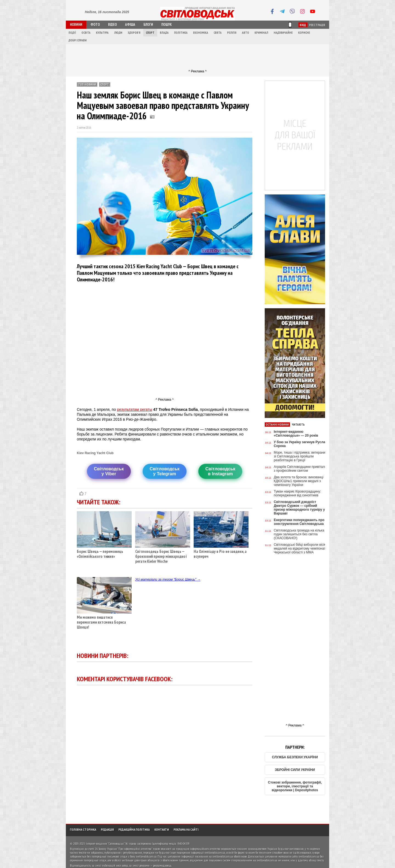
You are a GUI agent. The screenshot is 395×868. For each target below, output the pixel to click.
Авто (246, 33)
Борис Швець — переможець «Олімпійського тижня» (104, 552)
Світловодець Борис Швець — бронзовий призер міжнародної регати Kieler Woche (163, 554)
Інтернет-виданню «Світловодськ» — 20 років (296, 434)
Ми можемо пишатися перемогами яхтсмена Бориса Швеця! (104, 620)
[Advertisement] (198, 56)
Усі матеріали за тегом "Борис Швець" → (168, 579)
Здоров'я (134, 33)
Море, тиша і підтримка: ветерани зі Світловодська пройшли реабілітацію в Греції (300, 456)
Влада (164, 33)
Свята (218, 33)
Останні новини (277, 425)
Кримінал (261, 33)
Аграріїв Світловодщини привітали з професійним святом (300, 469)
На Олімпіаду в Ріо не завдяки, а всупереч (221, 552)
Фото (95, 25)
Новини (76, 25)
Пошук (167, 25)
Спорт (150, 33)
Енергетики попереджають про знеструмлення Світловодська (299, 522)
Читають (298, 425)
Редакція (107, 829)
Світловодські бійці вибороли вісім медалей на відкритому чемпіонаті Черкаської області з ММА (300, 548)
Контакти (162, 829)
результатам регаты (134, 409)
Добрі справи (78, 40)
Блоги (148, 25)
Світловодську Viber (109, 471)
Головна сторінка (83, 829)
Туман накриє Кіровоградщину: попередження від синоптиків (297, 493)
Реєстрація (317, 25)
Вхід (303, 25)
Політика (181, 33)
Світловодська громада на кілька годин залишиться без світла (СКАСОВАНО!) (299, 534)
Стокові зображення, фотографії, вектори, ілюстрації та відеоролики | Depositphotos (295, 786)
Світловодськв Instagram (220, 471)
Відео (112, 25)
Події (72, 33)
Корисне (304, 33)
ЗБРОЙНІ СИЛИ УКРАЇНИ (295, 770)
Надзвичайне (283, 33)
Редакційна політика (134, 829)
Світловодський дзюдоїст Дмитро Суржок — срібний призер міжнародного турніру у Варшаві (299, 508)
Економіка (201, 33)
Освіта (86, 33)
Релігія (232, 33)
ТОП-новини (87, 84)
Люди (118, 33)
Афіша (130, 25)
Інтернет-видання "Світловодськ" (105, 843)
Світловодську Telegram (164, 471)
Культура (102, 33)
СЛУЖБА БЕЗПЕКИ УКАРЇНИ (295, 757)
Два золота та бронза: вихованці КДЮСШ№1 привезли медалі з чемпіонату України (299, 481)
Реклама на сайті (186, 829)
